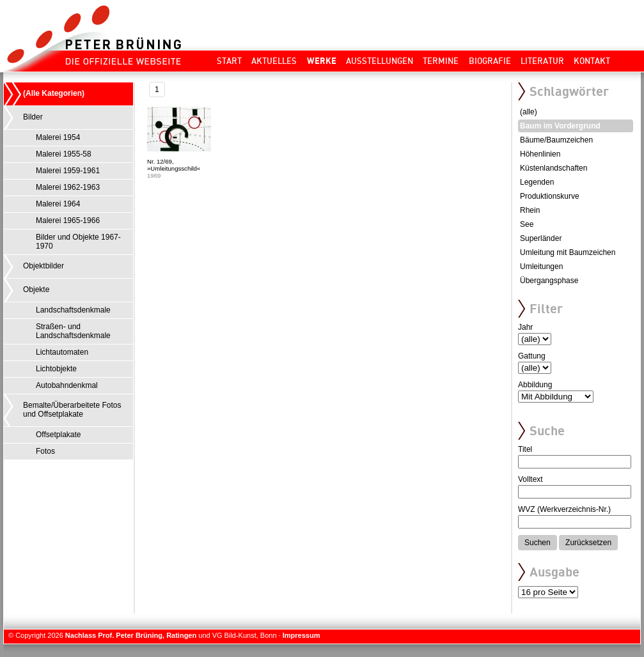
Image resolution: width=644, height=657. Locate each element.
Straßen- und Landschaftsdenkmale (73, 331)
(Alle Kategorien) (54, 93)
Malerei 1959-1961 (68, 171)
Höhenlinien (540, 154)
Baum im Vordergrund (560, 126)
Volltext (530, 479)
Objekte (36, 290)
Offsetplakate (59, 435)
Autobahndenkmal (67, 385)
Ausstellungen (380, 61)
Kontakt (592, 61)
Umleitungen (541, 267)
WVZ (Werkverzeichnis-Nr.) (564, 509)
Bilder (33, 117)
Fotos (45, 451)
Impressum (302, 635)
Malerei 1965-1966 (68, 220)
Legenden (537, 182)
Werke (322, 61)
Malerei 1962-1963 (68, 187)
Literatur (542, 61)
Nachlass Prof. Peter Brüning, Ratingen (131, 635)
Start (229, 61)
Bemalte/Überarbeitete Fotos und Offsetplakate (72, 410)
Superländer (541, 238)
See (527, 224)
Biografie (490, 61)
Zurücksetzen (588, 543)
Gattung (532, 356)
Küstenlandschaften (554, 168)
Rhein (530, 210)
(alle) (529, 112)
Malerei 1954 (58, 137)
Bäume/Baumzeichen (556, 140)
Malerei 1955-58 (64, 154)
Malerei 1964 (58, 204)
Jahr (525, 327)
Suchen (538, 543)
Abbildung (535, 385)
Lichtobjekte (56, 369)
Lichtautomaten (62, 352)
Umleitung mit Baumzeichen (568, 252)
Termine (441, 61)
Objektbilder (43, 266)
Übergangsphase (549, 281)
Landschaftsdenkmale (73, 310)
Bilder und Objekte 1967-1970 (78, 242)
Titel (525, 449)
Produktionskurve (550, 196)
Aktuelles (274, 61)
